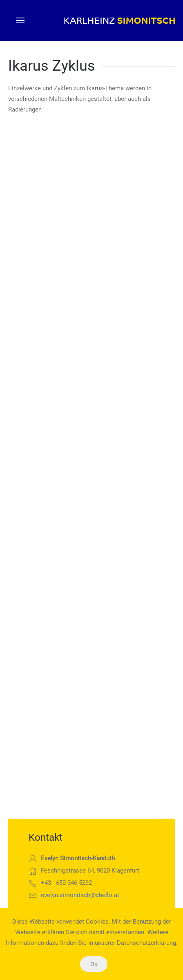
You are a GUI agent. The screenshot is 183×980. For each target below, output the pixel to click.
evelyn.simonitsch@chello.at (80, 895)
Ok (94, 964)
